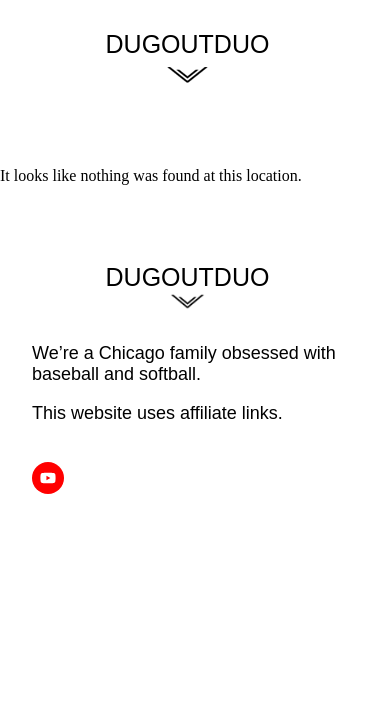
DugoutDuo (188, 44)
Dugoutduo (188, 277)
